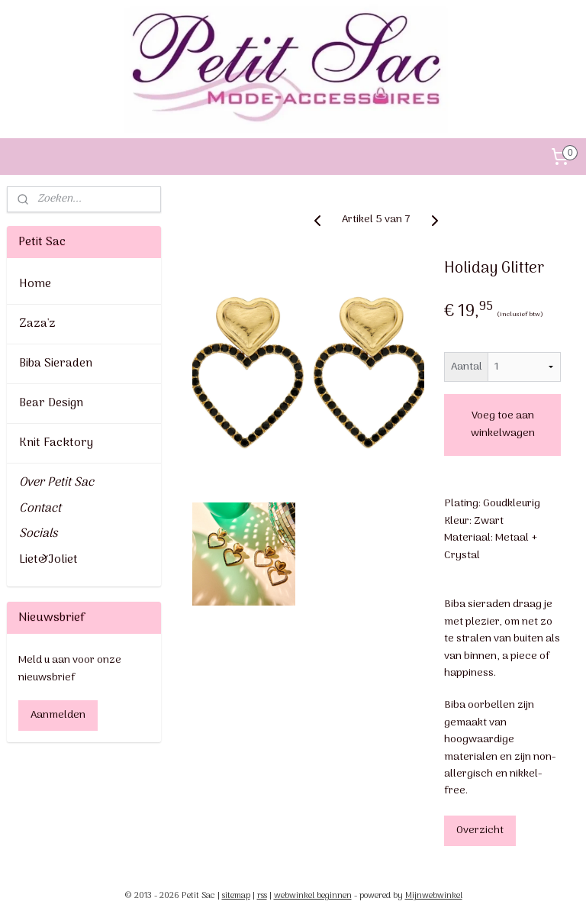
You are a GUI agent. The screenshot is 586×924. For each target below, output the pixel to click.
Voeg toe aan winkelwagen (503, 425)
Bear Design (51, 403)
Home (35, 284)
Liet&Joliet (48, 560)
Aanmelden (58, 715)
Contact (40, 509)
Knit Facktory (56, 443)
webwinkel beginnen (313, 896)
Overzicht (481, 830)
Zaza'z (37, 324)
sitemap (236, 896)
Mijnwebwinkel (434, 896)
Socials (38, 534)
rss (262, 896)
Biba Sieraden (56, 363)
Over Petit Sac (56, 483)
